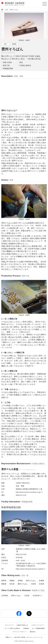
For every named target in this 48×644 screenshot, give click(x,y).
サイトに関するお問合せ (12, 628)
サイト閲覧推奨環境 (38, 628)
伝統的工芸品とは (22, 625)
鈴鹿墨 (42, 581)
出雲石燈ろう (38, 596)
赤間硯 (20, 581)
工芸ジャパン (1, 10)
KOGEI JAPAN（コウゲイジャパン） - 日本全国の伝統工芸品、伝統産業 (13, 6)
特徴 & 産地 (7, 62)
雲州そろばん (31, 581)
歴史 (21, 62)
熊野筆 (4, 581)
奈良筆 (12, 584)
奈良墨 (42, 584)
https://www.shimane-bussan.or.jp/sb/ (31, 569)
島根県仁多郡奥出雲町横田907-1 (28, 489)
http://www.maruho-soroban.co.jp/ (29, 492)
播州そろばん (23, 584)
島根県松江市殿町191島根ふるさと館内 (31, 549)
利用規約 (26, 628)
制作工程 (6, 65)
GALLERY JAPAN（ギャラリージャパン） (28, 637)
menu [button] (45, 3)
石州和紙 (5, 596)
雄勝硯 (12, 581)
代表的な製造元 (25, 65)
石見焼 (27, 596)
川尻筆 (33, 584)
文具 (7, 10)
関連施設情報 (8, 68)
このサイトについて (37, 625)
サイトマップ (9, 625)
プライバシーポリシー (20, 632)
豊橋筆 (4, 584)
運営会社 (33, 632)
